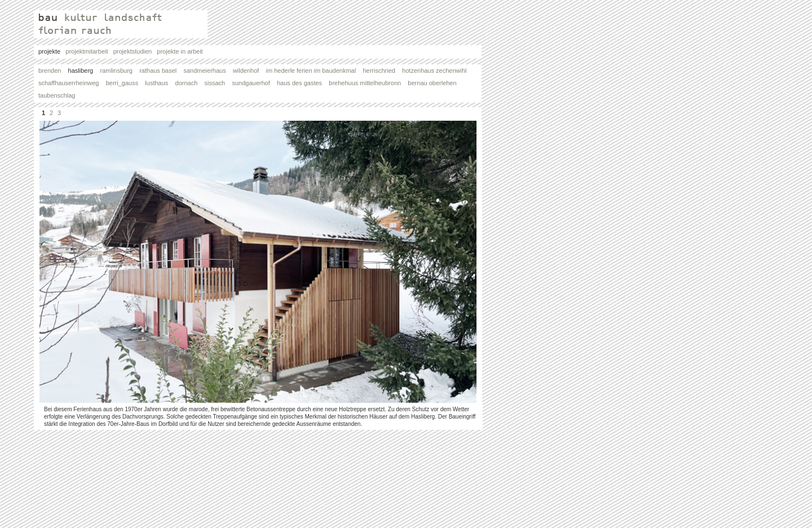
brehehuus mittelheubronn (368, 83)
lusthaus (160, 83)
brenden (53, 71)
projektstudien (135, 51)
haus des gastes (303, 83)
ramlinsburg (120, 71)
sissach (219, 83)
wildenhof (250, 71)
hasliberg (84, 71)
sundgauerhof (254, 83)
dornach (190, 83)
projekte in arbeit (180, 51)
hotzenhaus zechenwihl (438, 71)
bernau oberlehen (435, 83)
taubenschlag (57, 95)
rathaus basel (161, 71)
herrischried (382, 71)
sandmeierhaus (208, 71)
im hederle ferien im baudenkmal (315, 71)
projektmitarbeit (89, 51)
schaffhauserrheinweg (72, 83)
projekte (52, 51)
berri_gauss (126, 83)
